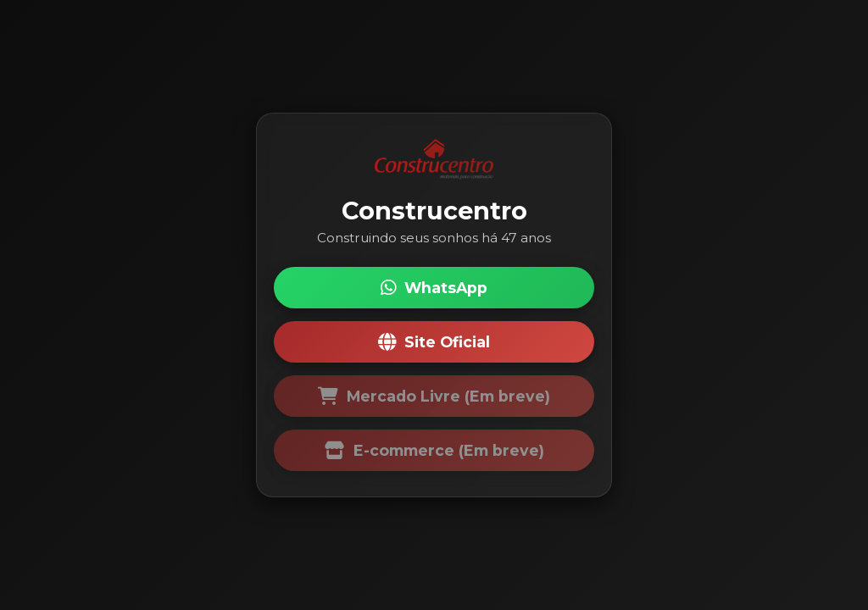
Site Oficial (434, 342)
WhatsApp (434, 288)
